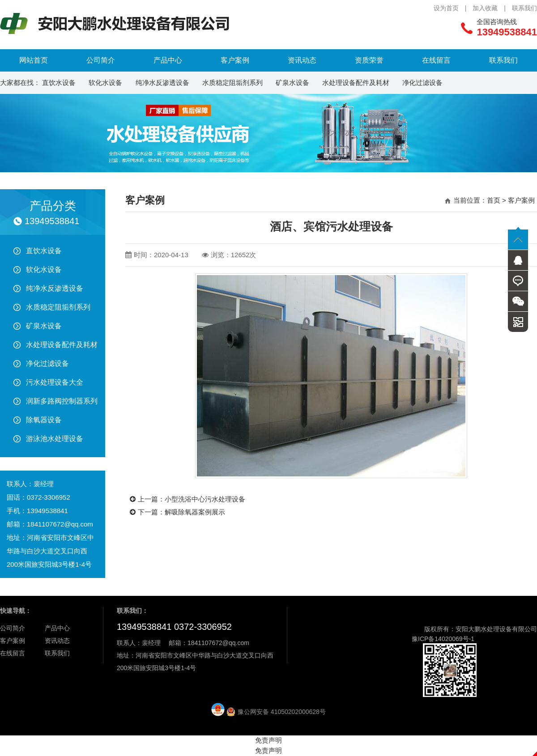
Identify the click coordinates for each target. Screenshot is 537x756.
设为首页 (446, 8)
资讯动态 (302, 60)
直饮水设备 (59, 83)
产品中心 (168, 60)
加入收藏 (485, 8)
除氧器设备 (44, 420)
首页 (494, 200)
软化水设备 (105, 83)
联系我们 (524, 8)
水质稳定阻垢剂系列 (232, 83)
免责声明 (268, 740)
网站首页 (34, 60)
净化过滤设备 (422, 83)
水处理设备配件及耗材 (356, 83)
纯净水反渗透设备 (162, 83)
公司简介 (101, 60)
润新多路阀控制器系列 (62, 401)
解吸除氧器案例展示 (195, 512)
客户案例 (235, 60)
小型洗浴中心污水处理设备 (205, 499)
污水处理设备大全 (55, 382)
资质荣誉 (369, 60)
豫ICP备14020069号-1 (443, 639)
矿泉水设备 (292, 83)
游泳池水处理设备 (55, 439)
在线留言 (436, 60)
